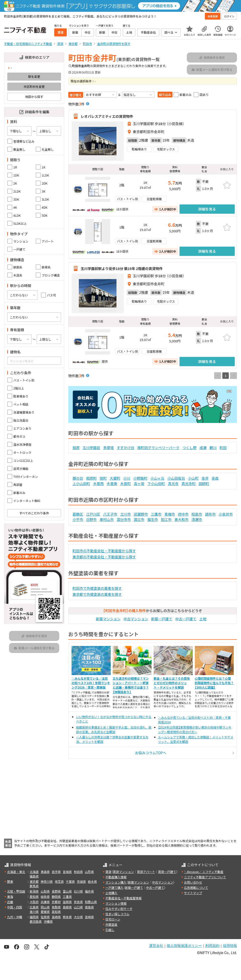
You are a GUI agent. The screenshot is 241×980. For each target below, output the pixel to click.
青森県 (45, 872)
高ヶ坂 (139, 483)
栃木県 (92, 881)
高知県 (56, 912)
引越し (110, 930)
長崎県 (56, 917)
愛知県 (34, 896)
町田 (223, 448)
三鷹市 (156, 514)
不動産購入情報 (116, 877)
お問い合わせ (193, 882)
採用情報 (230, 946)
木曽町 (126, 483)
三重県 (67, 896)
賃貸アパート (146, 872)
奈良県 (78, 902)
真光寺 (173, 483)
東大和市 (182, 519)
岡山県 (45, 907)
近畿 (10, 902)
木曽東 (112, 483)
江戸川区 (93, 514)
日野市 (91, 519)
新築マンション (108, 619)
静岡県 (56, 896)
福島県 (34, 876)
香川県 (34, 912)
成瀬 (203, 448)
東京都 (34, 881)
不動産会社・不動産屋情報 (124, 898)
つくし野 (190, 448)
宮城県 (67, 872)
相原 (76, 448)
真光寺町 (189, 483)
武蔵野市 (141, 514)
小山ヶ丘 (157, 478)
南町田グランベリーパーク (158, 448)
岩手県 (56, 872)
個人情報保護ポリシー (184, 946)
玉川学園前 (91, 448)
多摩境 (108, 448)
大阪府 (34, 902)
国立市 (139, 519)
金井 (205, 478)
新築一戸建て (162, 619)
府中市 (183, 514)
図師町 (204, 483)
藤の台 (78, 478)
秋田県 (78, 872)
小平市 (78, 519)
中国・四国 (15, 907)
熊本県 (67, 917)
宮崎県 (89, 917)
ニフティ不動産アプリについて (205, 877)
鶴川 (213, 448)
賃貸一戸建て (167, 872)
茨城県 (81, 881)
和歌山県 (91, 902)
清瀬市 (197, 519)
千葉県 (70, 881)
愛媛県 (45, 912)
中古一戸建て (186, 619)
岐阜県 (45, 896)
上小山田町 (81, 483)
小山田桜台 (176, 478)
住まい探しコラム (117, 914)
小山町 (193, 478)
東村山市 (107, 519)
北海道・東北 (16, 872)
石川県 (78, 891)
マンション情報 (116, 903)
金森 (215, 478)
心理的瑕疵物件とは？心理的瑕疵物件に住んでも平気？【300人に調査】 (214, 683)
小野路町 (140, 478)
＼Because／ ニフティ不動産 (204, 872)
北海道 (34, 872)
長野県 (56, 891)
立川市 (126, 514)
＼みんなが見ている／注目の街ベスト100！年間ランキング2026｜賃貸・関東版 (91, 683)
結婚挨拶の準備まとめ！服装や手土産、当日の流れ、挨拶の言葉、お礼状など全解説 (114, 729)
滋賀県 (67, 902)
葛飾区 (78, 514)
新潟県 (34, 891)
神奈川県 (47, 881)
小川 (127, 478)
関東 (10, 881)
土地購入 (111, 893)
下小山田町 (156, 483)
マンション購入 (116, 882)
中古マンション (136, 619)
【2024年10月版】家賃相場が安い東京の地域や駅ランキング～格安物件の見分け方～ (195, 729)
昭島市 (197, 514)
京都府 (56, 902)
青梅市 (170, 514)
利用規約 (212, 946)
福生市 (153, 519)
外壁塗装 (111, 924)
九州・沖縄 (15, 917)
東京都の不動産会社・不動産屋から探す (104, 557)
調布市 (210, 514)
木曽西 (98, 483)
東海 (10, 896)
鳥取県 (56, 907)
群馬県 (34, 886)
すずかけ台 (126, 448)
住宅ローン (113, 919)
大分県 (78, 917)
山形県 (89, 872)
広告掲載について (196, 887)
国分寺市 (124, 519)
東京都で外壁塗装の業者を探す (97, 594)
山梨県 (45, 891)
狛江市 (166, 519)
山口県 (78, 907)
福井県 (89, 891)
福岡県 (34, 917)
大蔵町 (115, 478)
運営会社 (156, 946)
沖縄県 (48, 921)
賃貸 (108, 872)
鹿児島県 (36, 921)
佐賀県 (45, 917)
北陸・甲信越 (16, 891)
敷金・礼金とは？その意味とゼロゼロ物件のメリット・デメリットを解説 (172, 683)
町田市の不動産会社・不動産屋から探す (104, 551)
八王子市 (110, 514)
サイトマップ (193, 893)
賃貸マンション (124, 872)
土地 (203, 619)
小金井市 (226, 514)
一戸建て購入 (114, 887)
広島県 (34, 907)
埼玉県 (59, 881)
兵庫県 (45, 902)
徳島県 (89, 907)
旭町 (103, 478)
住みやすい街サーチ (119, 909)
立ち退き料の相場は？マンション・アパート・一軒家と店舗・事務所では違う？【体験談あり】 (131, 685)
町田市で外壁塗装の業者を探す (97, 588)
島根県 (67, 907)
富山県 (67, 891)
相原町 (91, 478)
